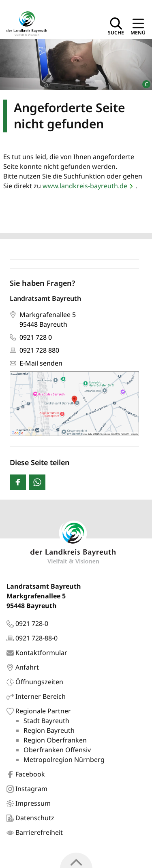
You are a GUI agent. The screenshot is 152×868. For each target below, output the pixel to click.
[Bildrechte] (143, 81)
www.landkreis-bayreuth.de (85, 186)
